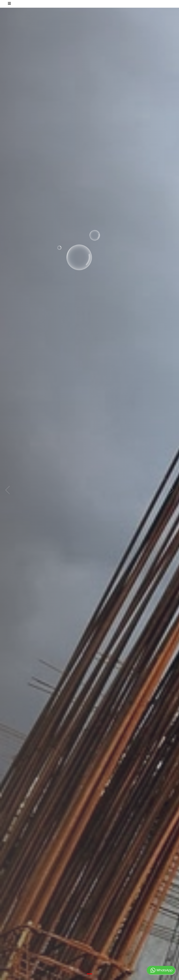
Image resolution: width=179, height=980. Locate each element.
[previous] (9, 490)
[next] (170, 490)
